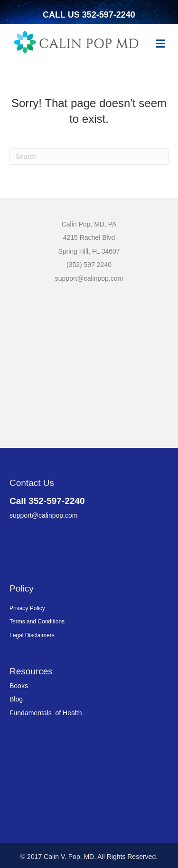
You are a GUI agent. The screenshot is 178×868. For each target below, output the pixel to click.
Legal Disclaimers (32, 635)
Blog (16, 699)
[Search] (89, 157)
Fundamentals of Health (46, 713)
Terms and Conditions (37, 621)
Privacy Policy (27, 608)
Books (19, 686)
